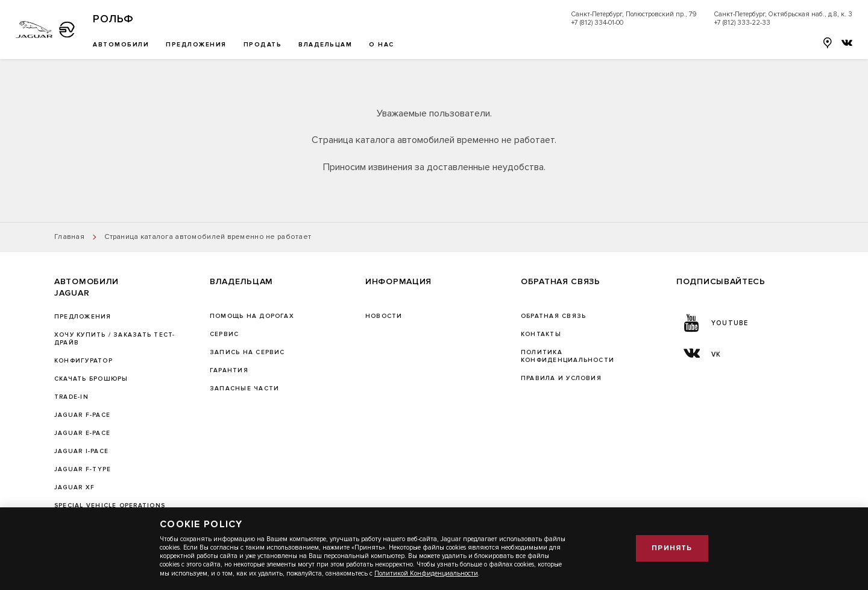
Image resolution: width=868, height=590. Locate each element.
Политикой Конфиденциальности (426, 573)
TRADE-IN (71, 397)
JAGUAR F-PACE (82, 415)
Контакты (541, 334)
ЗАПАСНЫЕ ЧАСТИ (244, 389)
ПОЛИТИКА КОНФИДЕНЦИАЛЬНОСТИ (568, 356)
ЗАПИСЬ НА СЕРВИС (247, 352)
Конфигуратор (83, 361)
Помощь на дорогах (252, 316)
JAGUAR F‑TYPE (83, 469)
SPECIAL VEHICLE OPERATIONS (110, 506)
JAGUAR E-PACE (82, 433)
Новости (384, 316)
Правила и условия (561, 378)
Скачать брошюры (91, 379)
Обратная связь (553, 316)
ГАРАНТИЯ (229, 370)
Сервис (224, 334)
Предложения (83, 317)
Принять (672, 548)
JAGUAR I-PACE (81, 451)
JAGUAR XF (74, 487)
